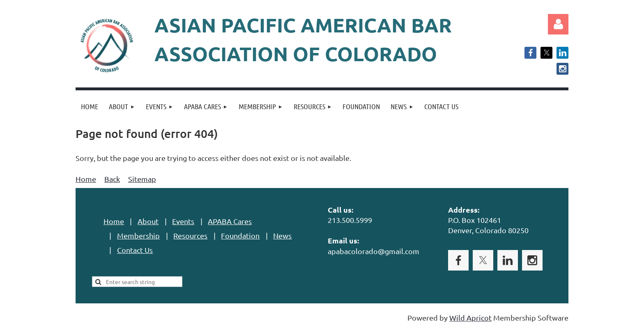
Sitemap (142, 179)
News (282, 235)
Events (183, 221)
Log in (558, 24)
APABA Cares (230, 221)
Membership (138, 235)
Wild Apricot (470, 318)
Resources (190, 235)
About (148, 221)
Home (86, 179)
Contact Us (135, 250)
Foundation (240, 235)
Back (112, 179)
